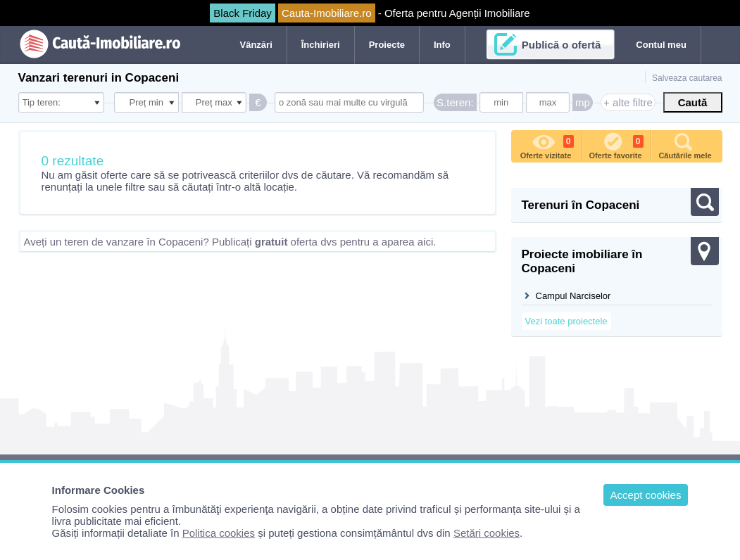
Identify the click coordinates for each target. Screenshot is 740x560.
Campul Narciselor (573, 296)
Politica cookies (219, 533)
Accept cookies (646, 495)
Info (442, 45)
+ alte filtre (628, 102)
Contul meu (661, 45)
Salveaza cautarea (687, 78)
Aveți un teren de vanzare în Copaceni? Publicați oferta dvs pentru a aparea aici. (230, 242)
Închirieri (321, 45)
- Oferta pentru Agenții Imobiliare (370, 13)
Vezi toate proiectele (566, 321)
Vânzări (256, 45)
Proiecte (387, 45)
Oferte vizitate (547, 145)
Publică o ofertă (562, 45)
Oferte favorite (616, 145)
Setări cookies (487, 533)
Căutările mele (685, 145)
